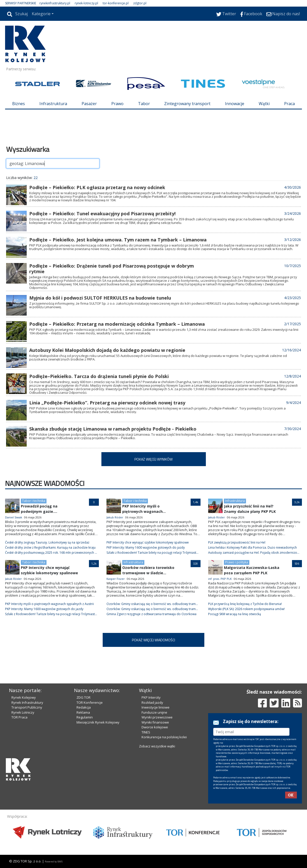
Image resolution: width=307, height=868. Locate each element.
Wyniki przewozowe (157, 717)
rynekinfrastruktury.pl (55, 3)
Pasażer (89, 104)
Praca (289, 104)
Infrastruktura (53, 104)
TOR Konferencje (90, 702)
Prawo (117, 104)
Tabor (144, 104)
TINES (146, 732)
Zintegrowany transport (187, 104)
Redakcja (84, 707)
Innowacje (235, 104)
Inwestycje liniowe (156, 707)
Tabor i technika (34, 501)
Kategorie (41, 14)
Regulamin (85, 717)
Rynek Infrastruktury (27, 702)
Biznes (19, 104)
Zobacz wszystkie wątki (157, 746)
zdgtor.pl (140, 3)
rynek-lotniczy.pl (86, 3)
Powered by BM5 (54, 862)
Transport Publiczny (27, 707)
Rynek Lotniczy (23, 712)
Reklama (83, 712)
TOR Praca (19, 717)
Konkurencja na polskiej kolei (164, 737)
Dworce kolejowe (155, 727)
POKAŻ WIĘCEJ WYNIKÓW (153, 459)
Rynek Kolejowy (24, 697)
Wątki (264, 104)
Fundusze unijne (154, 712)
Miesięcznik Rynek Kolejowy (98, 722)
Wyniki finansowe (155, 722)
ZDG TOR (83, 697)
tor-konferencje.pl (116, 3)
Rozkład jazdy (152, 702)
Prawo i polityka (237, 562)
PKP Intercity (151, 697)
